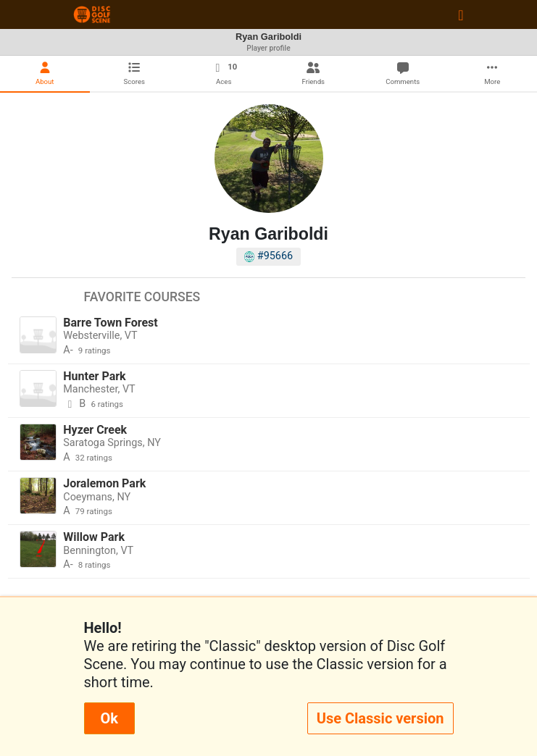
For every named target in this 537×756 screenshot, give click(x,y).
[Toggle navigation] (461, 14)
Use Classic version (380, 718)
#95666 (268, 256)
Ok (109, 718)
